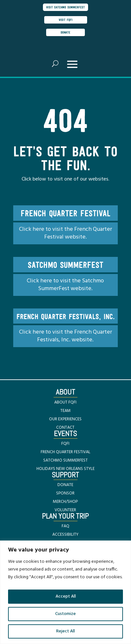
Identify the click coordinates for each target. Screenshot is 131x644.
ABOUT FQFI (65, 402)
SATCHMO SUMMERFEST (65, 460)
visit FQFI (66, 20)
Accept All (66, 596)
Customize (65, 614)
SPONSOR (65, 493)
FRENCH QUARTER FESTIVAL (65, 452)
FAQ (65, 526)
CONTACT (65, 428)
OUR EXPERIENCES (65, 419)
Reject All (65, 631)
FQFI (65, 444)
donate (65, 32)
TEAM (65, 411)
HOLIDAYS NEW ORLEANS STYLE (65, 469)
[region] (65, 592)
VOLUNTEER (65, 510)
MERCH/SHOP (65, 502)
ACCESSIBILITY (65, 535)
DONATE (65, 485)
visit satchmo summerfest (65, 7)
